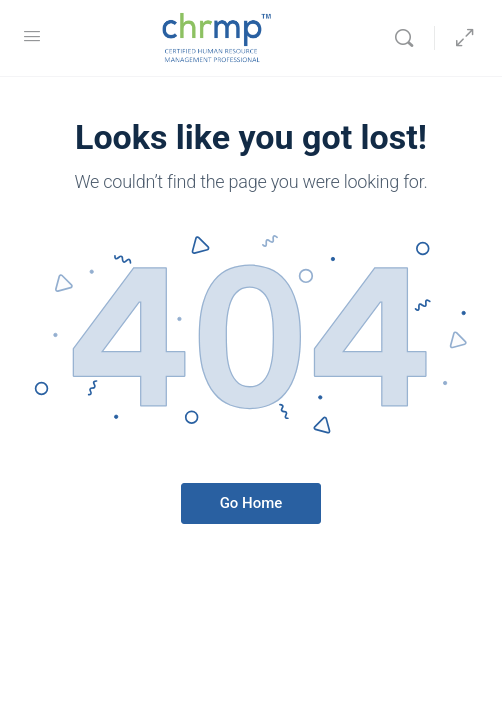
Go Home (251, 503)
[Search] (409, 38)
